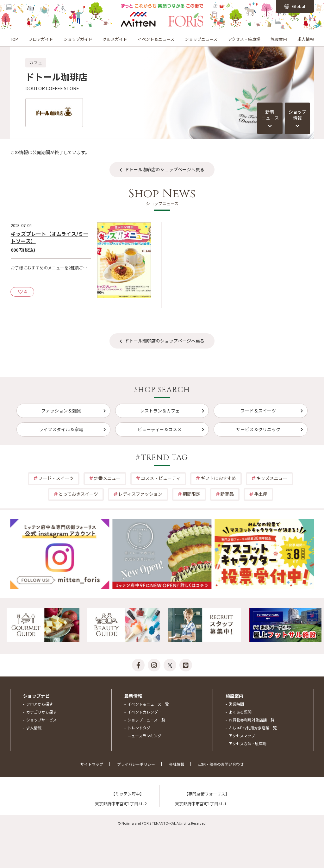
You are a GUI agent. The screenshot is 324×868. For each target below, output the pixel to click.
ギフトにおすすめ (218, 478)
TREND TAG (165, 458)
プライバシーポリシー (136, 764)
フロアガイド (41, 39)
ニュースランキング (144, 736)
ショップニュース (201, 39)
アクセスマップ (242, 736)
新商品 (227, 494)
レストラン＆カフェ (160, 411)
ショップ (297, 115)
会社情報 (177, 764)
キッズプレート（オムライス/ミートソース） (50, 237)
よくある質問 (240, 712)
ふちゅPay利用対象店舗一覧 (253, 728)
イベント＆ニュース (156, 39)
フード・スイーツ (56, 478)
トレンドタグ (139, 728)
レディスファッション (140, 494)
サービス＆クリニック (258, 429)
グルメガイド (115, 39)
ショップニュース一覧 (146, 720)
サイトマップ (92, 764)
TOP (14, 39)
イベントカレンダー (145, 712)
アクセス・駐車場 (244, 39)
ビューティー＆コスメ (160, 429)
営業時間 (236, 704)
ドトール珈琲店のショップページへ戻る (165, 169)
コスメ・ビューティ (161, 478)
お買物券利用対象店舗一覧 (252, 720)
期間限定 (191, 494)
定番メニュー (107, 478)
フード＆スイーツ (258, 411)
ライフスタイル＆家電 (61, 429)
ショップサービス (41, 720)
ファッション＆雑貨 (61, 411)
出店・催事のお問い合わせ (221, 764)
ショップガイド (78, 39)
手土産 (261, 494)
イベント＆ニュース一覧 (148, 704)
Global (295, 6)
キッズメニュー (272, 478)
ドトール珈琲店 (56, 77)
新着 (270, 115)
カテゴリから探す (41, 712)
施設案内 (279, 39)
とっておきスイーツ (78, 494)
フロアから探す (40, 704)
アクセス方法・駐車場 (248, 743)
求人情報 (306, 39)
